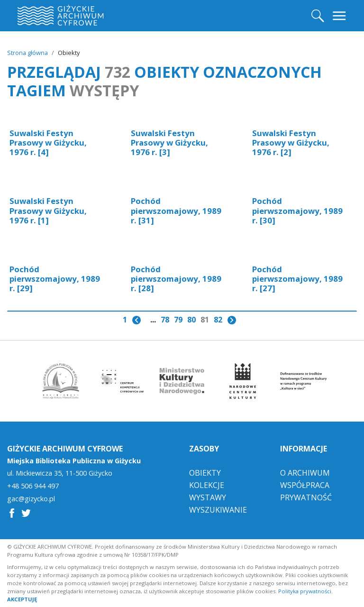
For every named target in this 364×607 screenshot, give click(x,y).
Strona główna (27, 53)
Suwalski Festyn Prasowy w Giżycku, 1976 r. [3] (169, 143)
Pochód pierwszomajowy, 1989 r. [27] (297, 279)
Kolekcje (207, 485)
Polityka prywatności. (305, 591)
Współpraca (305, 485)
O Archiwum (305, 473)
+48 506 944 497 (33, 486)
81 (205, 320)
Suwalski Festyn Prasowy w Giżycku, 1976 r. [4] (48, 143)
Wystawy (208, 497)
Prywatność (306, 497)
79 (178, 320)
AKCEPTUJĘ (22, 599)
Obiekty (205, 473)
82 (218, 320)
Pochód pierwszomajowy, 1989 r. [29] (55, 279)
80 (191, 320)
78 (165, 320)
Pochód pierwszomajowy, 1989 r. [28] (176, 279)
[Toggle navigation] (340, 16)
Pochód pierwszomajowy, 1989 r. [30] (297, 210)
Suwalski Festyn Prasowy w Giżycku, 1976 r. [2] (291, 143)
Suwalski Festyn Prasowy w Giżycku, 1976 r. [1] (48, 210)
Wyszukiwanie (218, 510)
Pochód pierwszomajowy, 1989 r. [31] (176, 210)
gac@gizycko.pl (31, 499)
